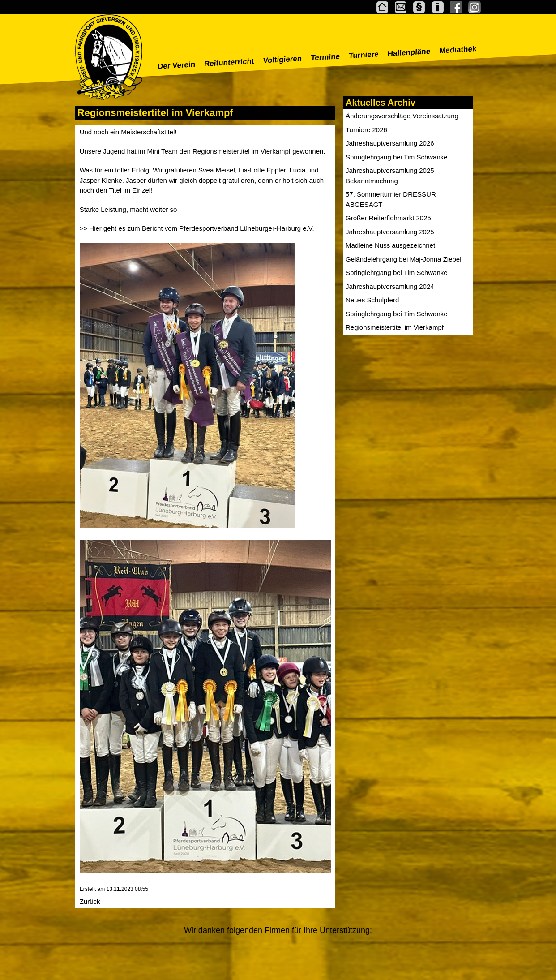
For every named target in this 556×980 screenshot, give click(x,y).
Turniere (364, 55)
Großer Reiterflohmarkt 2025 (388, 218)
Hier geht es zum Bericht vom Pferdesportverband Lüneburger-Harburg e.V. (201, 228)
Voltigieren (282, 60)
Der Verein (176, 65)
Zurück (90, 901)
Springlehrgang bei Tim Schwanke (397, 157)
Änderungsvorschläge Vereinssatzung (402, 116)
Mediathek (458, 50)
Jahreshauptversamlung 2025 (390, 232)
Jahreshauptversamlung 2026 (390, 143)
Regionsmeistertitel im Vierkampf (395, 327)
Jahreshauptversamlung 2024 (390, 286)
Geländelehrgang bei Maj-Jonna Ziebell (404, 259)
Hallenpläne (409, 52)
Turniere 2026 (366, 130)
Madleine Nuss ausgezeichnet (390, 245)
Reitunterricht (229, 62)
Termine (325, 57)
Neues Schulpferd (372, 300)
